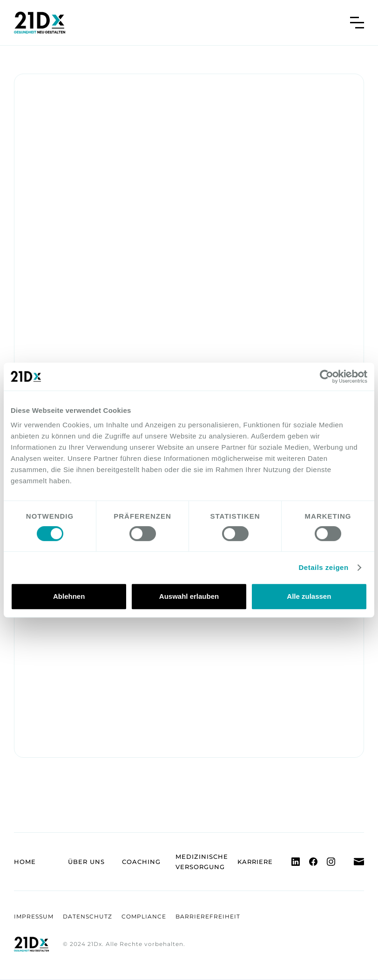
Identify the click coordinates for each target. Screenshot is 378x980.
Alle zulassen (309, 596)
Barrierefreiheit (208, 916)
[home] (40, 23)
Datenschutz (88, 916)
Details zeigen (324, 567)
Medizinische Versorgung (202, 862)
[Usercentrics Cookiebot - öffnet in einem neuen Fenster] (327, 377)
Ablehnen (69, 596)
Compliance (144, 916)
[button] (357, 23)
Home (25, 862)
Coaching (141, 862)
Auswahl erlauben (189, 596)
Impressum (34, 916)
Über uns (86, 862)
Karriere (255, 862)
